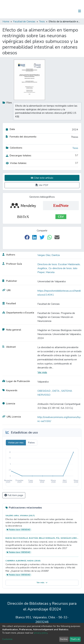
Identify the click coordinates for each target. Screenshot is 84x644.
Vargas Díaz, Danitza (49, 255)
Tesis (42, 22)
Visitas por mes (16, 443)
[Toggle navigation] (80, 11)
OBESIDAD (44, 391)
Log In (70, 11)
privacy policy (41, 633)
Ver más (42, 372)
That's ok (75, 639)
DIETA (56, 391)
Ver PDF (42, 185)
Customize (7, 639)
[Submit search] (63, 11)
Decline (64, 639)
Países (31, 443)
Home (6, 22)
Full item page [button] (14, 495)
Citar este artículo (42, 178)
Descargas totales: (19, 156)
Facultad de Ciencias (24, 22)
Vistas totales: (16, 163)
